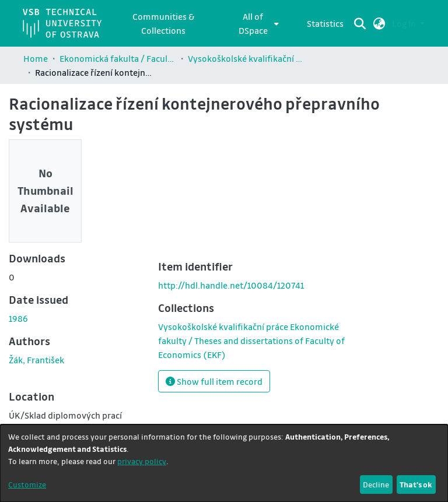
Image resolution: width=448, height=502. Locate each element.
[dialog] (224, 463)
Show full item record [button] (214, 381)
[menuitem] (256, 23)
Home (36, 58)
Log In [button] (405, 23)
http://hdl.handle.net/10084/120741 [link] (231, 285)
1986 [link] (18, 318)
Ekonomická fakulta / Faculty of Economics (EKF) (118, 58)
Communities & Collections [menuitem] (163, 23)
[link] (251, 340)
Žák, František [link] (36, 360)
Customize (27, 484)
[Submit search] (360, 23)
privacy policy (142, 461)
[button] (379, 23)
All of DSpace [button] (253, 23)
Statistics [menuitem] (325, 23)
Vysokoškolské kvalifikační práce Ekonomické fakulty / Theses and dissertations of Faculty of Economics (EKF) (246, 58)
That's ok (416, 484)
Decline (376, 484)
